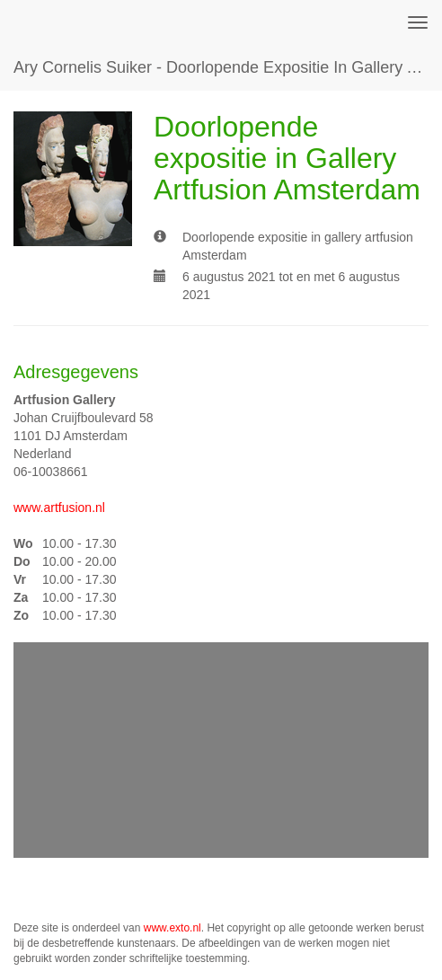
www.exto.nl (172, 928)
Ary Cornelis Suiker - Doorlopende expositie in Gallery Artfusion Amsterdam (228, 67)
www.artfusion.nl (59, 508)
